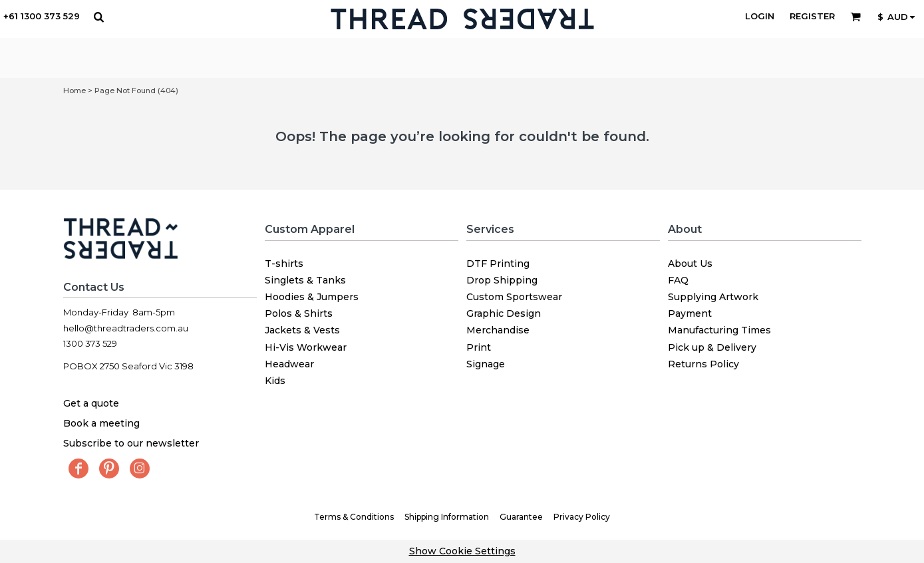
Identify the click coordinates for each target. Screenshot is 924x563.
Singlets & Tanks (305, 280)
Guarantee (521, 517)
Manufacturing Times (719, 330)
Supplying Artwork (713, 297)
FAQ (678, 280)
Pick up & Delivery (712, 347)
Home (75, 91)
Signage (486, 364)
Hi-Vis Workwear (306, 347)
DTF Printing (498, 264)
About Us (690, 264)
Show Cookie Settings (462, 551)
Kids (275, 381)
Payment (690, 313)
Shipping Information (447, 517)
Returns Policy (703, 364)
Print (479, 347)
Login (760, 16)
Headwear (289, 364)
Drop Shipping (502, 280)
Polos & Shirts (299, 313)
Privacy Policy (582, 517)
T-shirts (284, 264)
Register (812, 16)
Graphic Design (504, 313)
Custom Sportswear (514, 297)
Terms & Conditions (354, 517)
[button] (98, 17)
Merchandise (498, 330)
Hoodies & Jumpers (312, 297)
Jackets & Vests (302, 330)
